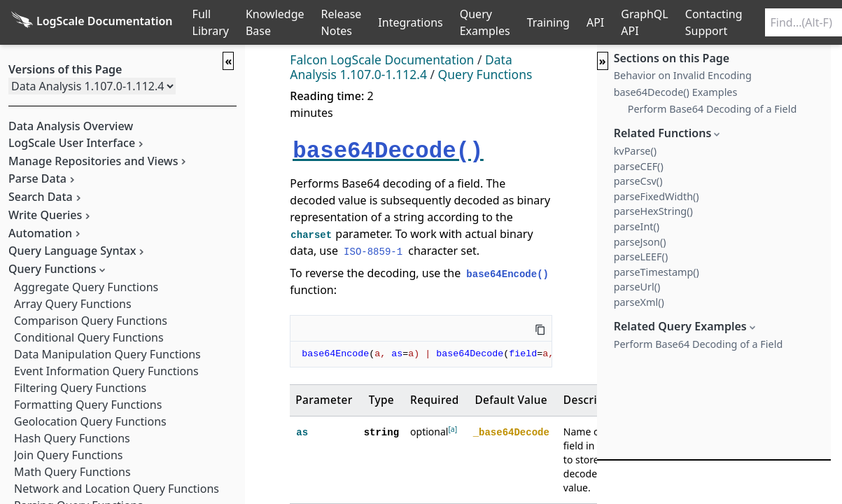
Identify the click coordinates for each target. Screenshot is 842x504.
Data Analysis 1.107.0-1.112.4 (401, 67)
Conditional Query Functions (89, 337)
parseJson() (640, 242)
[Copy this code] (540, 328)
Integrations (410, 22)
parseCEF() (639, 166)
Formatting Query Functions (88, 405)
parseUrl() (637, 287)
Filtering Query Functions (80, 388)
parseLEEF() (641, 257)
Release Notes (342, 22)
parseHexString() (653, 211)
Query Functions (485, 74)
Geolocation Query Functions (90, 421)
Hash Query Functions (72, 438)
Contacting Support (714, 22)
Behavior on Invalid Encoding (683, 75)
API (595, 22)
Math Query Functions (72, 472)
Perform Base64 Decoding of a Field (713, 109)
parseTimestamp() (657, 272)
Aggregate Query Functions (86, 287)
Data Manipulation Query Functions (107, 354)
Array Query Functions (73, 304)
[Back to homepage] (92, 22)
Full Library (211, 22)
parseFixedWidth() (657, 196)
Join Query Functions (68, 455)
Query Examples (485, 22)
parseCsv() (638, 181)
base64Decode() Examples (676, 92)
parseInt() (637, 226)
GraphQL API (645, 22)
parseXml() (639, 302)
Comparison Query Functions (91, 321)
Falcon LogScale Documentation (382, 59)
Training (548, 22)
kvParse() (635, 151)
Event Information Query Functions (106, 371)
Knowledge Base (275, 22)
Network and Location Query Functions (117, 489)
